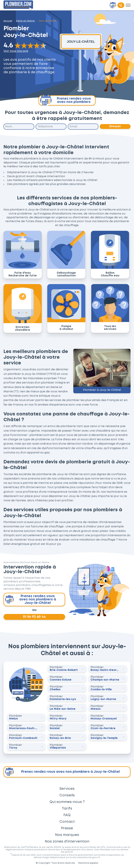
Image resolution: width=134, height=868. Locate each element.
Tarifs (67, 808)
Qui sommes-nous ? (67, 802)
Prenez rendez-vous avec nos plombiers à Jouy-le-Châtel (31, 600)
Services (67, 789)
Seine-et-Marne (25, 21)
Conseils (67, 795)
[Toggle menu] (128, 5)
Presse (67, 828)
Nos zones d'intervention (67, 841)
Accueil (8, 21)
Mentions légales (88, 863)
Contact (67, 822)
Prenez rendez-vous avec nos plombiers (66, 100)
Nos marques (67, 835)
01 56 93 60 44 (34, 617)
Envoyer (115, 126)
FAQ (67, 815)
